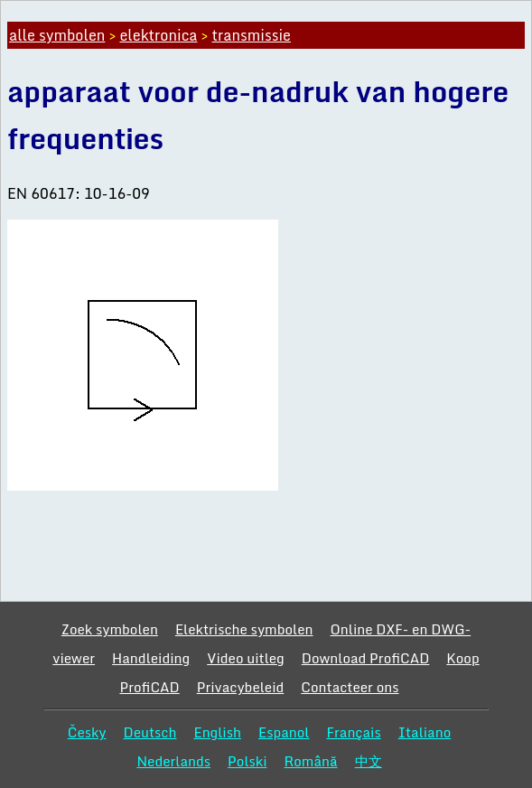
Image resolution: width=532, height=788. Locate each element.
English (217, 732)
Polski (247, 761)
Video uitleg (246, 658)
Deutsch (150, 732)
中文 (369, 761)
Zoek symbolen (110, 629)
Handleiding (151, 658)
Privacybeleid (241, 687)
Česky (87, 732)
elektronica (158, 35)
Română (311, 761)
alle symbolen (57, 35)
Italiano (425, 732)
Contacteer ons (350, 687)
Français (353, 732)
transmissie (252, 35)
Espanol (284, 732)
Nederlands (173, 761)
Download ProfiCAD (366, 658)
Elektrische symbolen (244, 629)
